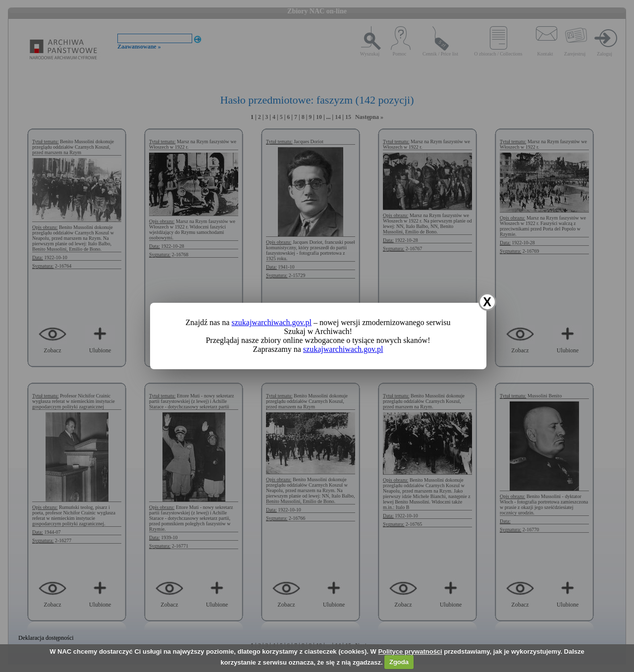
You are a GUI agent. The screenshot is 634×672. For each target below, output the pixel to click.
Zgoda (399, 662)
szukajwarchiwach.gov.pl (271, 322)
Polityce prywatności (410, 651)
